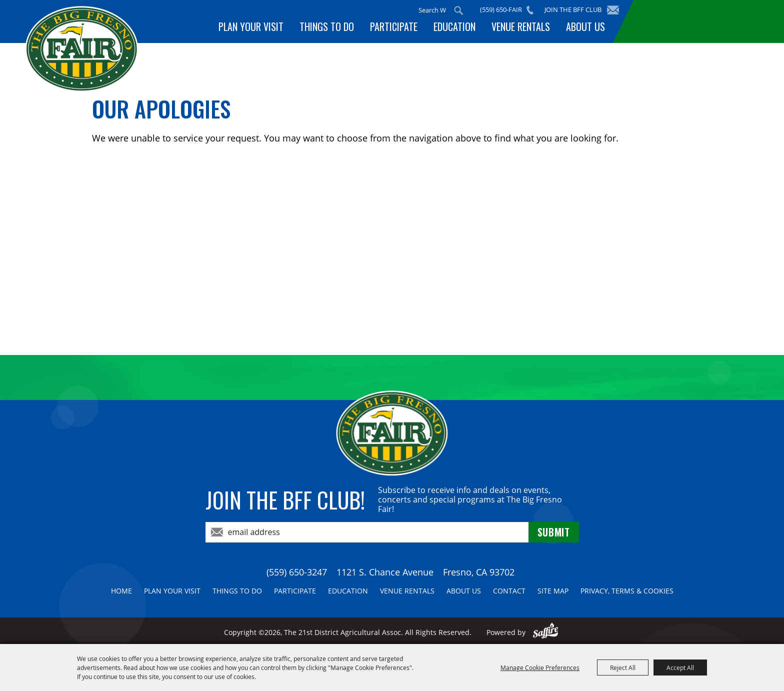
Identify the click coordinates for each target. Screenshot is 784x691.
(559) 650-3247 (297, 572)
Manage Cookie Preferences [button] (540, 667)
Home (121, 591)
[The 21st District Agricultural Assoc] (82, 49)
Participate (394, 26)
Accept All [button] (680, 667)
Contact (509, 591)
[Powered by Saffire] (546, 632)
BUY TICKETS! (697, 21)
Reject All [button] (623, 667)
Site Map (553, 591)
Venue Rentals (521, 26)
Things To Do (327, 26)
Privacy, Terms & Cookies (627, 591)
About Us (585, 26)
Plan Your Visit (251, 26)
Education (454, 26)
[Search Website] (432, 10)
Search (458, 10)
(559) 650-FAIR (501, 9)
